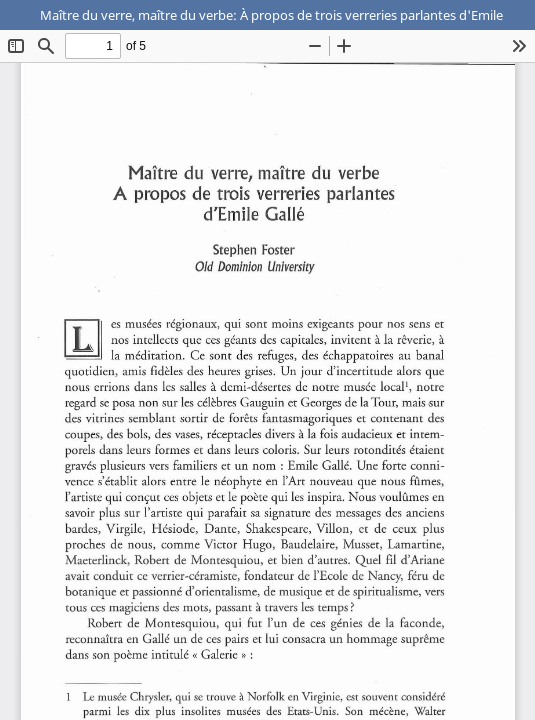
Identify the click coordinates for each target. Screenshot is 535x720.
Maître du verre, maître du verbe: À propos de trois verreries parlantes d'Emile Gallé (287, 15)
